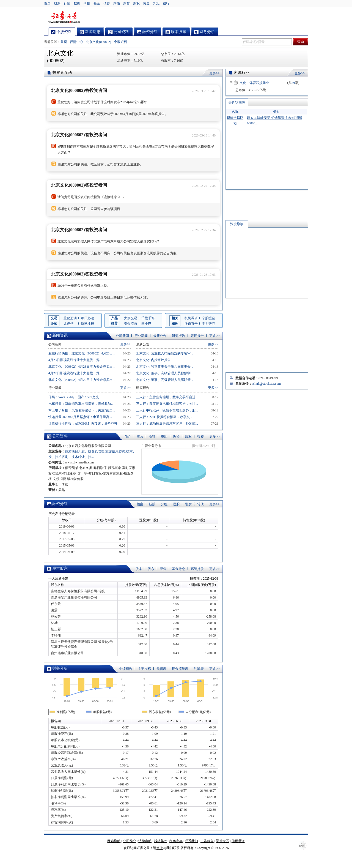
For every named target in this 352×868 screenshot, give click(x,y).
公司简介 (130, 841)
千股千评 (148, 318)
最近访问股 (237, 103)
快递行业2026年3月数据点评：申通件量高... (80, 417)
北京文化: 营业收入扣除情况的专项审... (165, 353)
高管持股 (197, 569)
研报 (87, 3)
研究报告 (178, 336)
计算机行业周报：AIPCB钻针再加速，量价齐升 (83, 424)
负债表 (161, 669)
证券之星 (64, 17)
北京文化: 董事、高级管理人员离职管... (165, 380)
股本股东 (60, 568)
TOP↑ (302, 846)
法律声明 (145, 841)
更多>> (215, 73)
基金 (97, 3)
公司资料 (60, 436)
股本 (139, 569)
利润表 (199, 669)
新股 (152, 504)
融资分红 (60, 504)
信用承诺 (238, 841)
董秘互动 (70, 318)
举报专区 (222, 841)
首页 (47, 3)
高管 (152, 436)
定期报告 (197, 336)
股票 (57, 3)
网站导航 (114, 841)
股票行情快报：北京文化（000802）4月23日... (82, 353)
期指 (117, 3)
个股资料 (120, 42)
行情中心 (76, 42)
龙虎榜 (68, 324)
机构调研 (191, 318)
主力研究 (208, 324)
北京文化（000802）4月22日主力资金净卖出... (82, 380)
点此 (160, 848)
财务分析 (60, 668)
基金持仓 (178, 569)
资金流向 (131, 324)
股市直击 (191, 324)
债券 (107, 3)
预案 (140, 504)
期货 (127, 3)
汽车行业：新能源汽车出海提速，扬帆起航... (81, 404)
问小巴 (146, 324)
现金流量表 (180, 669)
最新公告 (160, 336)
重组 (164, 436)
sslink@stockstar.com (266, 384)
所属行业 (242, 73)
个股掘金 (208, 318)
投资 (200, 436)
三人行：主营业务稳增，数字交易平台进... (167, 397)
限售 (163, 569)
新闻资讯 (60, 335)
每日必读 (87, 318)
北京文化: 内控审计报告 (153, 360)
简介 (128, 436)
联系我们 (191, 841)
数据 (77, 3)
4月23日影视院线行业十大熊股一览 (74, 360)
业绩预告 (126, 669)
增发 (188, 504)
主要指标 (144, 669)
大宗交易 (131, 318)
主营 (140, 436)
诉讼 (176, 436)
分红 (164, 504)
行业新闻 (141, 336)
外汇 (156, 3)
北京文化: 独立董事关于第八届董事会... (165, 367)
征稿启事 (176, 841)
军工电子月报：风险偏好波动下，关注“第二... (82, 410)
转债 (200, 504)
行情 (67, 3)
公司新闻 (122, 336)
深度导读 (237, 224)
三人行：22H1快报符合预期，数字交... (164, 417)
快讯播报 (87, 324)
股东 (151, 569)
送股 (176, 504)
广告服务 (207, 841)
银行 (166, 3)
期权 (136, 3)
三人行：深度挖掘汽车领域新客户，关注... (167, 404)
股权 (188, 436)
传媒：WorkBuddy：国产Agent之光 (74, 397)
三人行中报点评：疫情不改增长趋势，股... (167, 410)
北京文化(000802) (98, 42)
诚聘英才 (161, 841)
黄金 (146, 3)
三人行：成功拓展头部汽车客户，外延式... (167, 424)
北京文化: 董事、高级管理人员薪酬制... (165, 373)
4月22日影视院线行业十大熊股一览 (74, 373)
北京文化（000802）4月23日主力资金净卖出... (82, 367)
